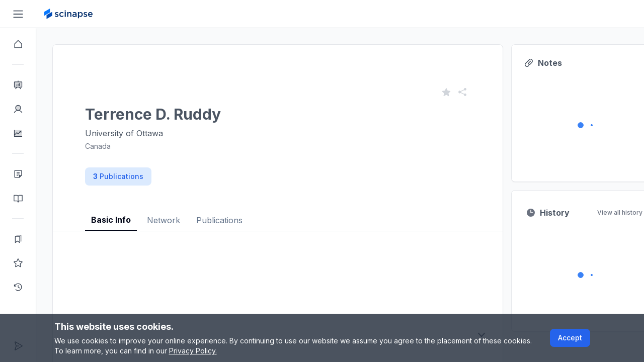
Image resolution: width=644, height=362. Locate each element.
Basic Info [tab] (111, 220)
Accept (570, 338)
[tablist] (278, 212)
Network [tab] (164, 220)
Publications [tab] (219, 220)
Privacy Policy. (193, 351)
